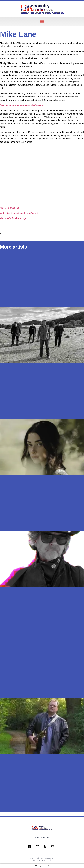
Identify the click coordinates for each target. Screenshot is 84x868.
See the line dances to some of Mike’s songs (22, 105)
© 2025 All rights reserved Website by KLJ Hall (42, 859)
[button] (42, 22)
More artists (13, 247)
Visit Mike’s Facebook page (13, 218)
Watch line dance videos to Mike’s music (19, 213)
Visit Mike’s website (9, 208)
